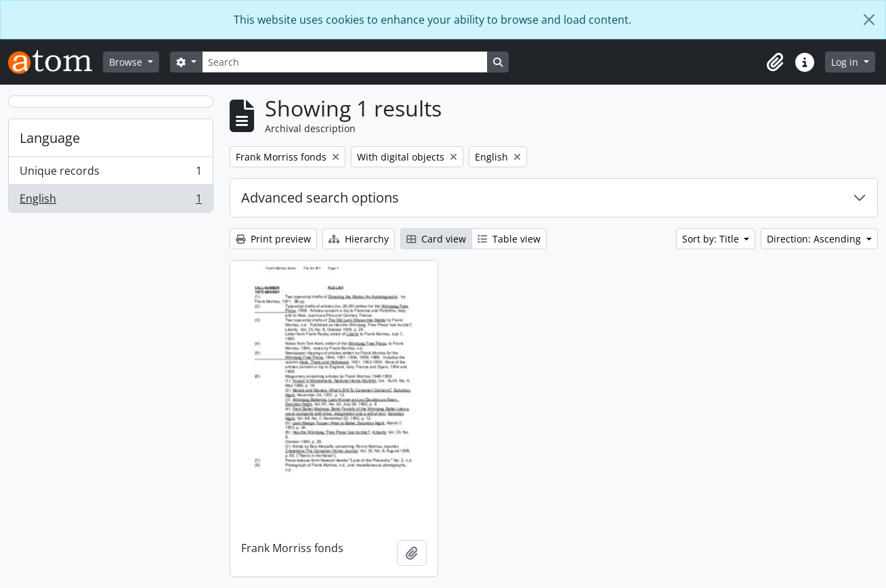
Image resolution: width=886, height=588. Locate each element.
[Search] (345, 62)
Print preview (273, 239)
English (110, 201)
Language (50, 138)
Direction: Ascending (815, 239)
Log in (846, 62)
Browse (127, 62)
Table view (509, 239)
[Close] (869, 20)
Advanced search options (320, 197)
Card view (436, 239)
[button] (775, 62)
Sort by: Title (712, 239)
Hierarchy (359, 239)
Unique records (110, 174)
